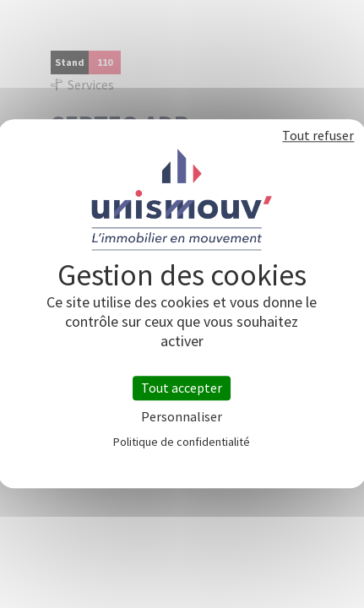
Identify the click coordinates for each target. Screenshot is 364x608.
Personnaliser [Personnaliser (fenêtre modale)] (182, 418)
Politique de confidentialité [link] (182, 442)
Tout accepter (182, 388)
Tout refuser (318, 135)
